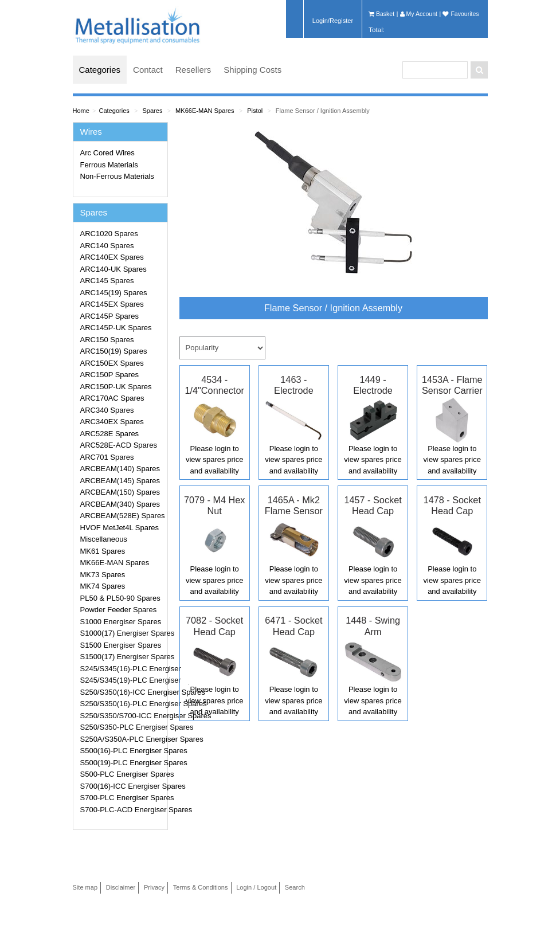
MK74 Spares (103, 586)
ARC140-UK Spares (113, 269)
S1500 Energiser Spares (121, 645)
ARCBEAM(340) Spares (120, 504)
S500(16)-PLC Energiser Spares (122, 751)
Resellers (193, 70)
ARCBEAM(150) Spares (120, 492)
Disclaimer (121, 887)
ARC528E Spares (110, 434)
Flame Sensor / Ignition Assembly (323, 111)
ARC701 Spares (107, 457)
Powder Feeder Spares (119, 610)
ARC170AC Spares (112, 398)
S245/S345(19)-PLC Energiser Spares (122, 680)
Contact (148, 70)
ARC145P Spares (109, 316)
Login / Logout (256, 887)
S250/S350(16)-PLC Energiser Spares (122, 704)
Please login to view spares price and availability (214, 460)
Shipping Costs (252, 70)
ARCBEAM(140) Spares (120, 469)
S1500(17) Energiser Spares (122, 657)
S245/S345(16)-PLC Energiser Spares (122, 669)
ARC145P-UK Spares (116, 328)
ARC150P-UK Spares (116, 387)
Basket (381, 14)
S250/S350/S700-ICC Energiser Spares (122, 716)
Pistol (255, 111)
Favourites (461, 14)
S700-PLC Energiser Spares (122, 798)
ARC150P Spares (109, 375)
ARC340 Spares (107, 410)
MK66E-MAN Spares (205, 111)
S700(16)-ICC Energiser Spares (122, 786)
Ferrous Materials (109, 165)
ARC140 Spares (107, 246)
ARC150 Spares (107, 340)
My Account (419, 14)
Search (295, 887)
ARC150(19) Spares (114, 351)
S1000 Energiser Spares (121, 622)
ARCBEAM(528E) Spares (122, 516)
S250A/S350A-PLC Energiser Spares (122, 739)
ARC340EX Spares (112, 422)
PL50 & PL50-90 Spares (120, 598)
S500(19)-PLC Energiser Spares (122, 763)
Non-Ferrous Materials (117, 176)
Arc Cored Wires (107, 153)
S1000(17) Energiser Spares (122, 633)
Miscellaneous (104, 539)
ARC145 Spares (107, 281)
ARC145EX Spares (112, 304)
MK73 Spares (103, 575)
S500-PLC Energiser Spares (122, 774)
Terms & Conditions (201, 887)
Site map (85, 887)
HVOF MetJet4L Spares (120, 528)
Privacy (154, 887)
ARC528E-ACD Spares (119, 445)
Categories (100, 70)
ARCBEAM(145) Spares (120, 481)
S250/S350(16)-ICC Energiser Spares (122, 692)
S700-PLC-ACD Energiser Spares (122, 810)
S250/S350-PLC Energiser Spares (122, 727)
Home (81, 111)
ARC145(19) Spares (114, 293)
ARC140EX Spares (112, 257)
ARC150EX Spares (112, 363)
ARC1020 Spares (109, 234)
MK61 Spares (103, 551)
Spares (152, 111)
